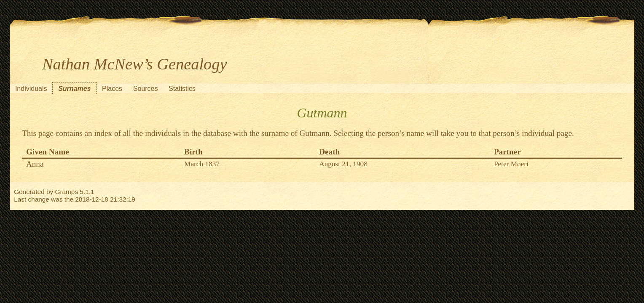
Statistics (182, 89)
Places (112, 89)
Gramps (66, 192)
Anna (35, 164)
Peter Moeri (511, 164)
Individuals (31, 89)
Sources (146, 89)
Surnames (74, 89)
